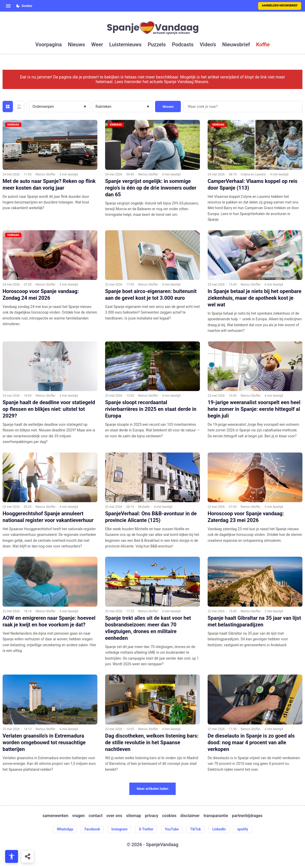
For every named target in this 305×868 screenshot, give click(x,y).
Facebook (91, 829)
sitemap (134, 816)
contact (96, 816)
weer (97, 45)
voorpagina (49, 45)
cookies (169, 816)
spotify (244, 829)
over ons (114, 816)
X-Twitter (146, 829)
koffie (263, 45)
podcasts (183, 45)
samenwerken (55, 816)
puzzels (157, 45)
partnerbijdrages (247, 816)
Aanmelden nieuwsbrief (280, 6)
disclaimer (190, 816)
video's (208, 45)
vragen (78, 816)
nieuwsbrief (236, 45)
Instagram (119, 829)
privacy (151, 816)
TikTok (196, 829)
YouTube (172, 829)
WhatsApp (63, 829)
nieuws (77, 45)
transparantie (216, 816)
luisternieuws (125, 45)
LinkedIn (220, 829)
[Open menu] (8, 6)
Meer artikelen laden (153, 789)
